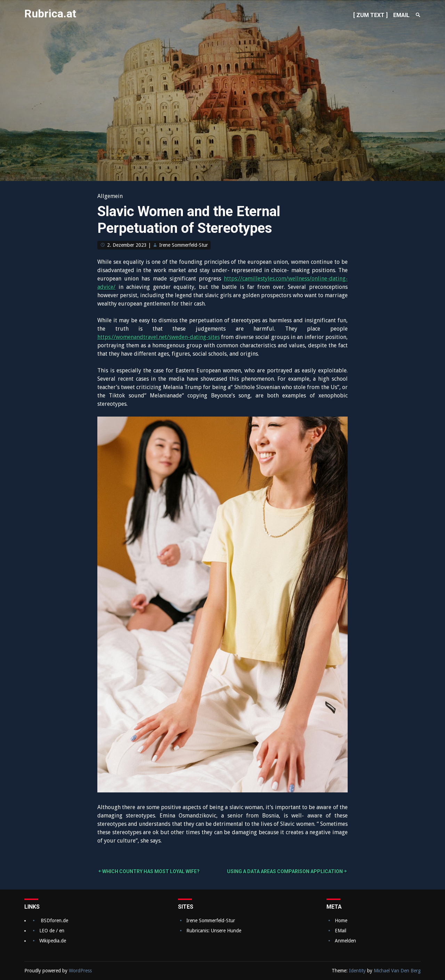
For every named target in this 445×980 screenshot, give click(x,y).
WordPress (80, 971)
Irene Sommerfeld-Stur (184, 245)
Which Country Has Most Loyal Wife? (151, 871)
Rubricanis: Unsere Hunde (214, 931)
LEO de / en (52, 931)
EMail (341, 931)
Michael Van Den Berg (397, 971)
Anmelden (345, 941)
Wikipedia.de (53, 941)
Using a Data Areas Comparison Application (285, 871)
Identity (357, 971)
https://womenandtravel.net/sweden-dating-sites (159, 337)
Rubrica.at (50, 14)
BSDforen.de (54, 920)
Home (341, 920)
